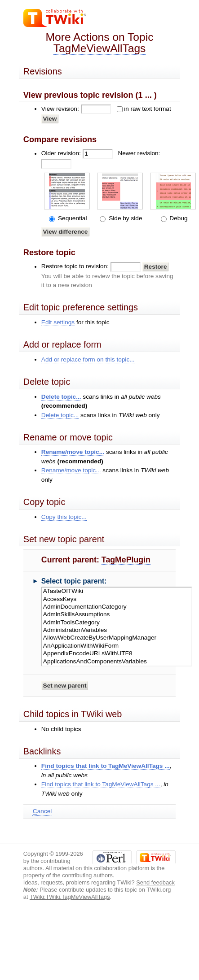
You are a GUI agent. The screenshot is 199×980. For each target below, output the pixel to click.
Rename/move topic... (73, 452)
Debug (178, 218)
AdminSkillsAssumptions (117, 615)
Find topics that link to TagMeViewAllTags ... (106, 766)
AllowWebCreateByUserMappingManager (117, 638)
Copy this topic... (64, 517)
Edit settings (58, 322)
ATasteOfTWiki (117, 591)
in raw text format (148, 109)
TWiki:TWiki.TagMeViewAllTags (70, 897)
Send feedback (155, 882)
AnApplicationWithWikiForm (117, 646)
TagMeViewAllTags (100, 48)
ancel (42, 811)
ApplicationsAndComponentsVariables (117, 662)
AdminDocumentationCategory (117, 607)
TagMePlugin (126, 560)
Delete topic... (61, 397)
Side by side (124, 218)
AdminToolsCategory (117, 623)
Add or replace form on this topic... (88, 359)
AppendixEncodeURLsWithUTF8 (117, 654)
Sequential (71, 218)
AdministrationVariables (117, 630)
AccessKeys (117, 599)
